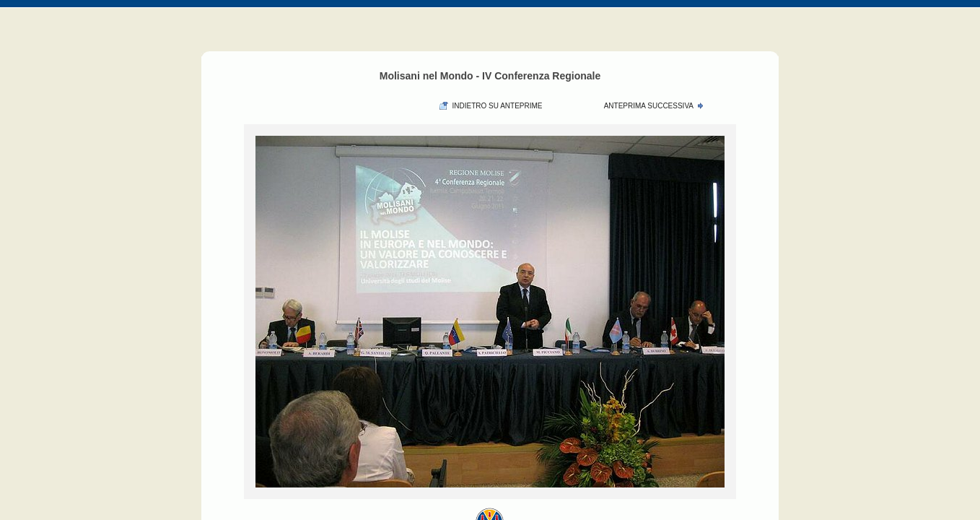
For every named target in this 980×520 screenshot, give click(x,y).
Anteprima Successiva (649, 106)
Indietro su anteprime (497, 106)
